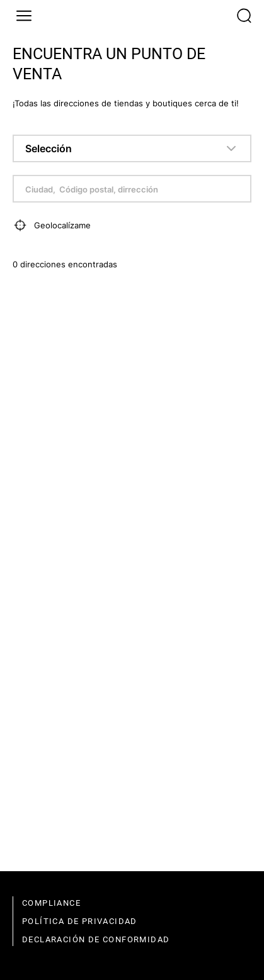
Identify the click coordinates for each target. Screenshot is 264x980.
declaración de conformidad (96, 939)
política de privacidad (80, 921)
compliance (51, 903)
